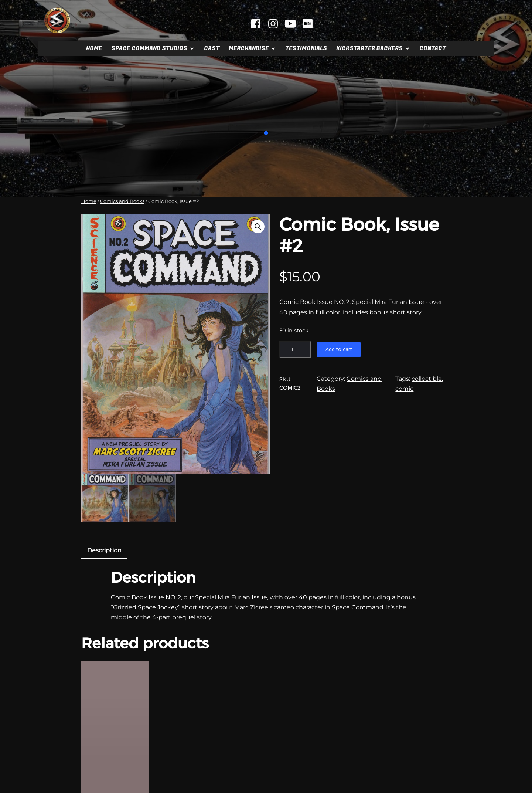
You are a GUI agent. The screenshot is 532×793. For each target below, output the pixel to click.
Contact (433, 48)
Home (94, 48)
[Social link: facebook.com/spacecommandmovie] (258, 24)
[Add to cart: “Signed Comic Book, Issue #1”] (115, 775)
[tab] (104, 480)
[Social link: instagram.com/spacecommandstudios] (276, 24)
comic (404, 389)
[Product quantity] (295, 350)
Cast (212, 48)
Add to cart (339, 349)
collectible (427, 379)
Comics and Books (122, 201)
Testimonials (306, 48)
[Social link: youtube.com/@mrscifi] (293, 24)
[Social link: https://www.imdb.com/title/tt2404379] (311, 24)
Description (104, 479)
